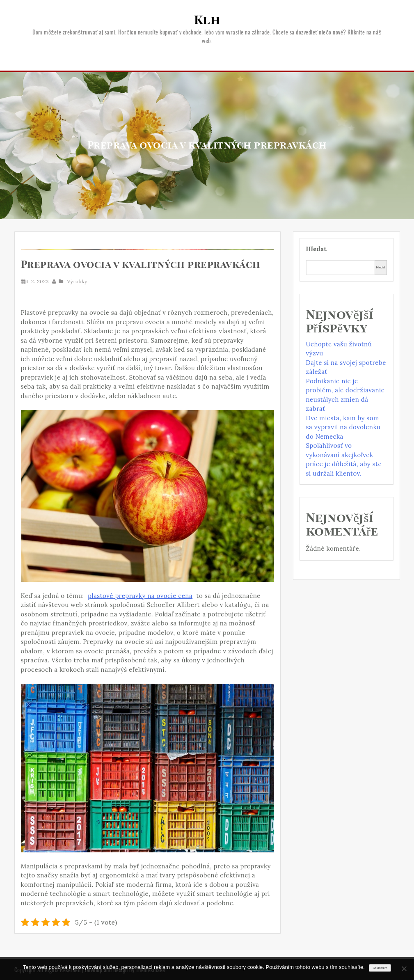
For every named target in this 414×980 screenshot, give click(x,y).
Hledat (317, 249)
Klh (207, 21)
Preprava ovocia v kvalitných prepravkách (141, 265)
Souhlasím (380, 968)
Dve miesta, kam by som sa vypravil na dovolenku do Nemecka (343, 427)
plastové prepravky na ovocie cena (140, 596)
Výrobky (77, 281)
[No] (404, 969)
